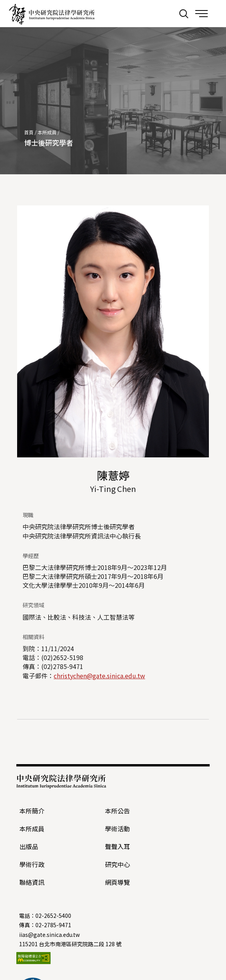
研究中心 (117, 864)
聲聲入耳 (117, 846)
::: (168, 13)
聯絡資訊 (32, 882)
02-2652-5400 (53, 916)
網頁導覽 (117, 882)
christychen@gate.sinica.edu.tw (99, 676)
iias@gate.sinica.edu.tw (49, 935)
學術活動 (117, 829)
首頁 (29, 132)
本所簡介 (32, 811)
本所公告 (117, 811)
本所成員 (47, 132)
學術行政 (32, 864)
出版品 (29, 846)
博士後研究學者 (49, 142)
